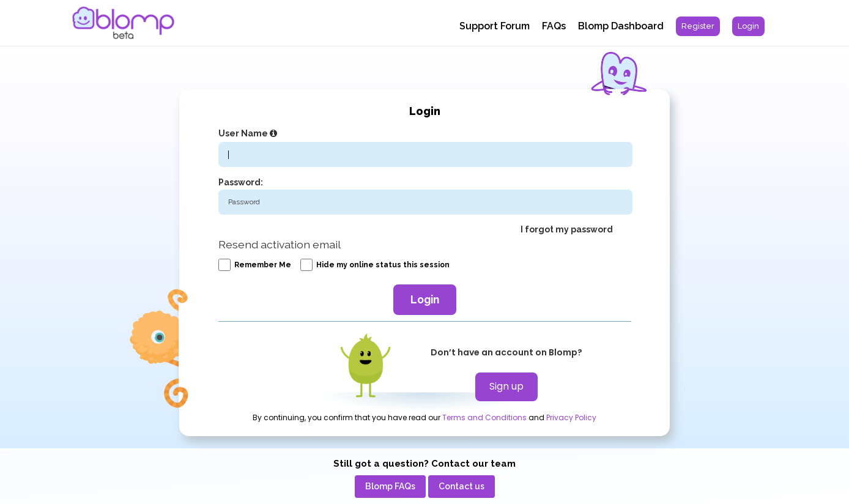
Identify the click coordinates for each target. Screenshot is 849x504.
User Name (249, 133)
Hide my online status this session (375, 265)
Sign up (506, 386)
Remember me (255, 265)
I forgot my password (567, 229)
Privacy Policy (571, 418)
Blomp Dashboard (621, 26)
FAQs (554, 26)
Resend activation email (280, 244)
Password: (241, 182)
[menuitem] (698, 26)
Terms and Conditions (484, 418)
